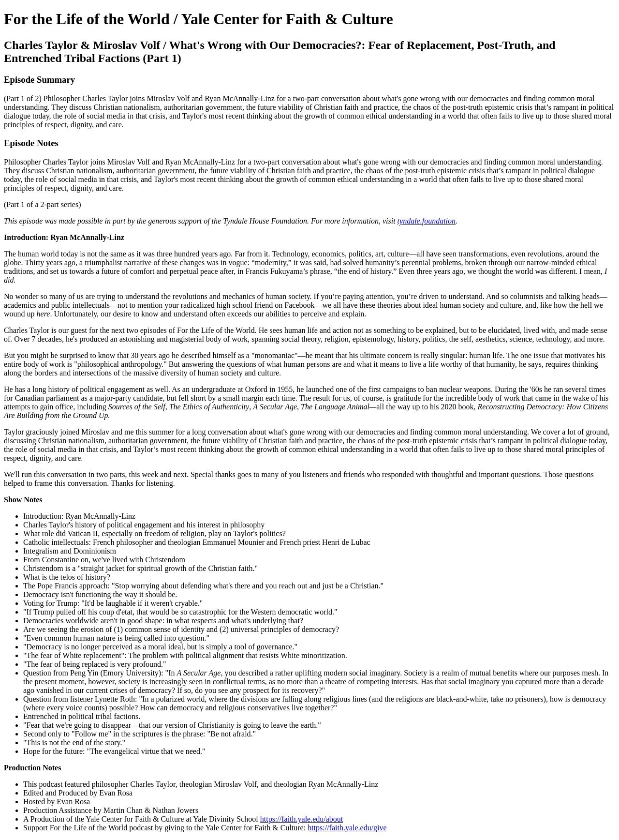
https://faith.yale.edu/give (347, 828)
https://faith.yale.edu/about (302, 819)
